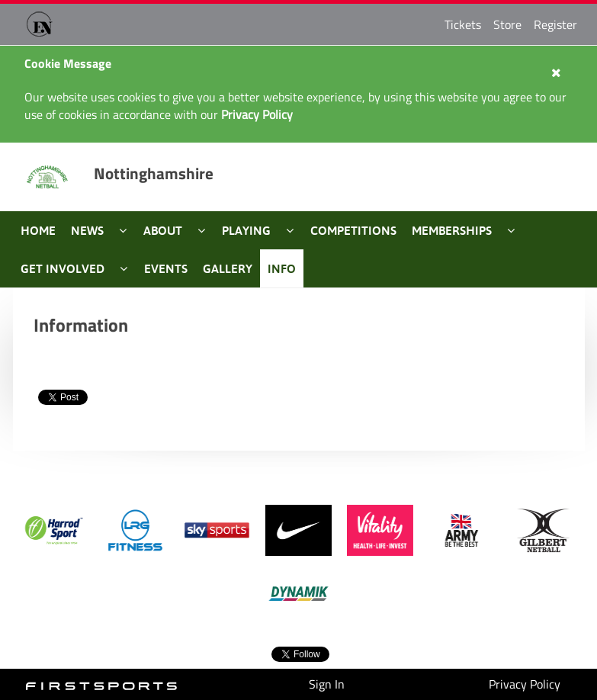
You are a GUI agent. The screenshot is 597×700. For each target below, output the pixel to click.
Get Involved (63, 268)
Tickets (463, 24)
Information (81, 325)
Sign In (327, 684)
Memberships (452, 230)
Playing (246, 230)
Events (166, 268)
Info (282, 268)
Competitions (353, 230)
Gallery (228, 268)
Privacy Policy (525, 684)
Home (38, 230)
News (87, 230)
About (163, 230)
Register (555, 24)
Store (507, 24)
